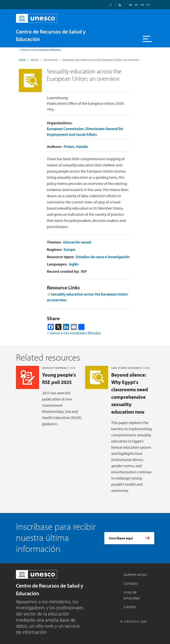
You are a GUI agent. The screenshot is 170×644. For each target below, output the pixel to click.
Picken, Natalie (76, 147)
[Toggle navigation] (147, 39)
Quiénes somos (135, 574)
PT (148, 5)
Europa (69, 249)
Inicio (22, 60)
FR (142, 5)
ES (136, 5)
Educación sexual (77, 242)
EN (130, 5)
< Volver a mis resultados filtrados (40, 50)
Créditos (130, 607)
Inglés (74, 264)
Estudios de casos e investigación (103, 257)
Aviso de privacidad (131, 595)
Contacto (131, 583)
